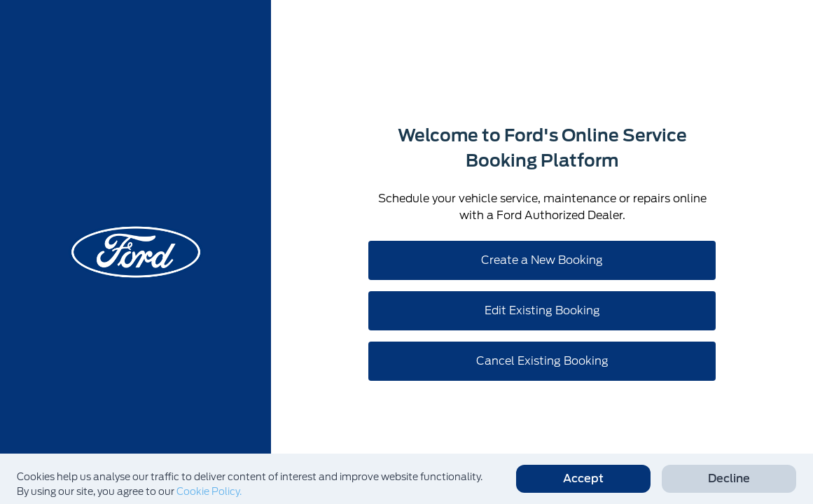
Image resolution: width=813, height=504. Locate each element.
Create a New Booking (542, 260)
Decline (729, 478)
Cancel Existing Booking (542, 361)
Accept (583, 478)
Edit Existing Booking (542, 310)
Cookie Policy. (209, 491)
